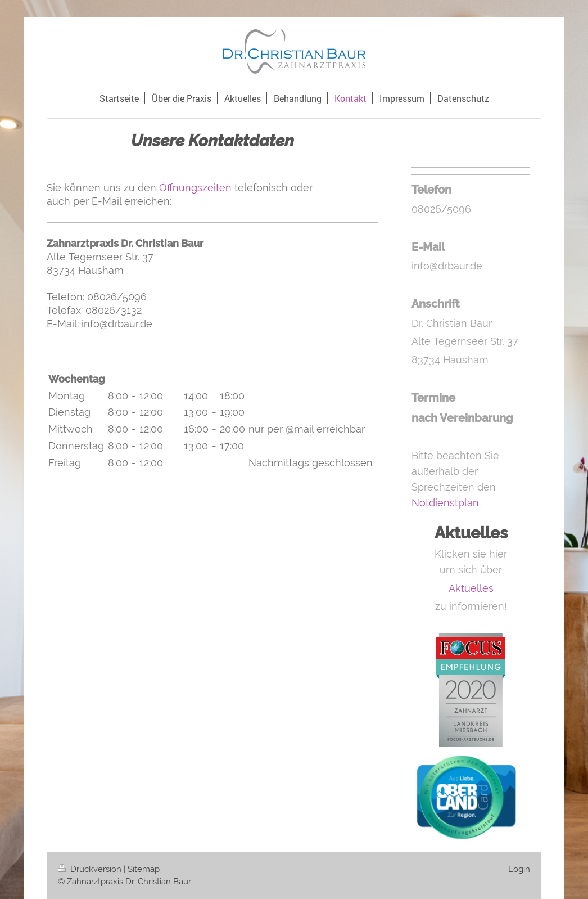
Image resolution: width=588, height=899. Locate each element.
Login (519, 869)
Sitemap (144, 869)
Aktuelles (471, 588)
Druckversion (91, 869)
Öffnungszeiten (195, 188)
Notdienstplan (445, 503)
